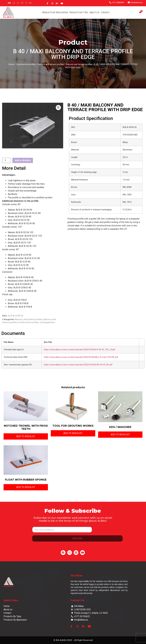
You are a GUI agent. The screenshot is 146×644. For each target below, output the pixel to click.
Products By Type (79, 13)
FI (26, 3)
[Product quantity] (6, 160)
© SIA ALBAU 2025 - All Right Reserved (73, 640)
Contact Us (77, 600)
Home (11, 64)
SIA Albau (76, 576)
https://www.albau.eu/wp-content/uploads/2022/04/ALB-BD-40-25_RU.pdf (78, 365)
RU (30, 3)
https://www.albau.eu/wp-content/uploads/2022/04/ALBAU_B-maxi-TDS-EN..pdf (81, 357)
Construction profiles (26, 64)
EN (9, 3)
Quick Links (11, 600)
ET (22, 3)
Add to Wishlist (23, 160)
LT (18, 3)
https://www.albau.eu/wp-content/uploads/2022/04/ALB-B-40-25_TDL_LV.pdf (80, 350)
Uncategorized (47, 322)
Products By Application (55, 13)
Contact (105, 13)
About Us (94, 13)
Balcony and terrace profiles (51, 64)
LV (14, 3)
